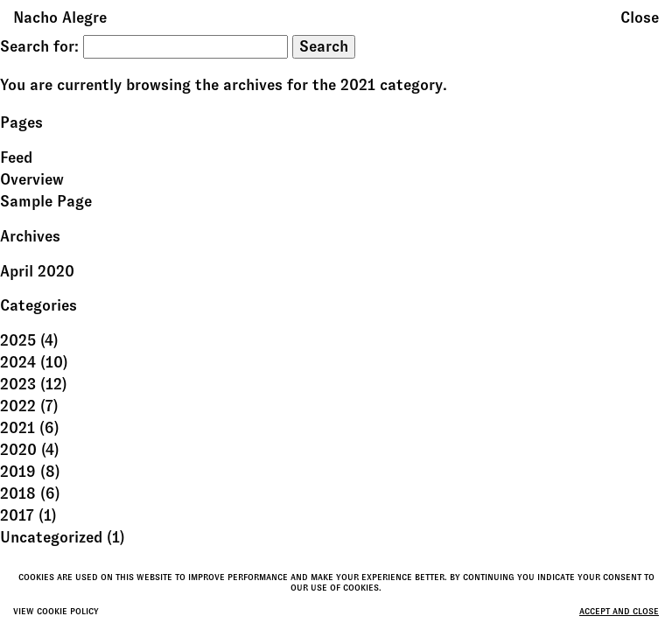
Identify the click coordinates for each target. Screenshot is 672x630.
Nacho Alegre (60, 17)
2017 (17, 515)
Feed (16, 157)
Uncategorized (51, 537)
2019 (18, 472)
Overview (32, 179)
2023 (18, 384)
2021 (17, 428)
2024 (18, 362)
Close (640, 17)
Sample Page (46, 201)
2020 (18, 450)
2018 (18, 493)
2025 (18, 340)
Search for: (39, 46)
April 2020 (37, 271)
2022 (18, 406)
